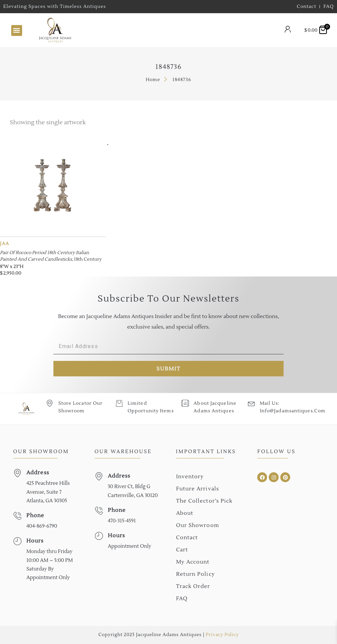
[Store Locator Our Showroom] (50, 403)
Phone (35, 515)
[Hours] (17, 541)
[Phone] (17, 516)
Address (38, 473)
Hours (35, 541)
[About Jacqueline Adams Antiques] (185, 403)
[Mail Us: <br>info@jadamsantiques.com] (251, 403)
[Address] (17, 473)
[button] (17, 30)
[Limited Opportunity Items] (119, 403)
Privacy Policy (222, 635)
